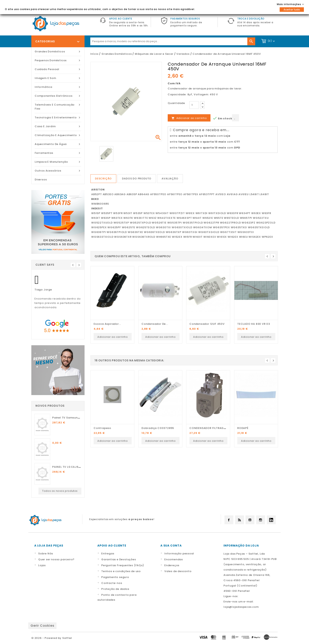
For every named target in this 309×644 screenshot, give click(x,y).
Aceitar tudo (292, 10)
